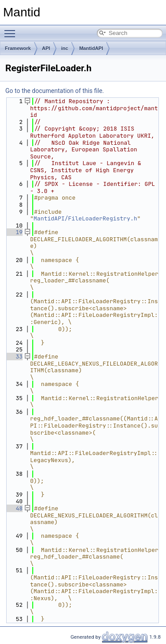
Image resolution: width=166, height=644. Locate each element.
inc (65, 48)
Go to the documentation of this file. (55, 91)
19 (14, 232)
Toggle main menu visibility (12, 30)
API (46, 48)
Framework (18, 48)
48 (14, 508)
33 (14, 357)
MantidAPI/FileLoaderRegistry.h (85, 218)
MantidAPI (91, 48)
